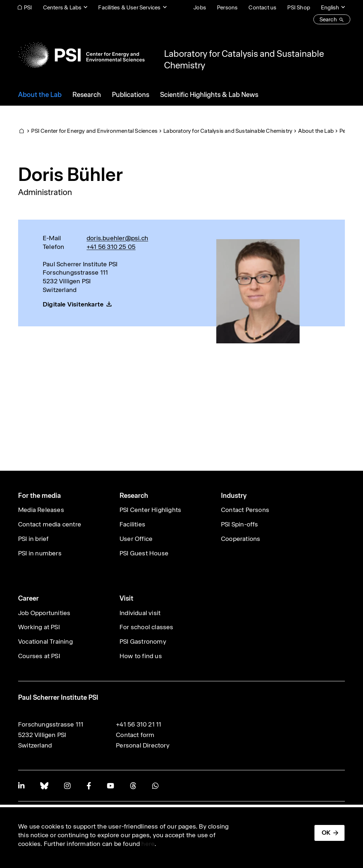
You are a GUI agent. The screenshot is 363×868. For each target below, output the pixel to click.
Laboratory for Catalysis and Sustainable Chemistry (228, 131)
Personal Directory (143, 745)
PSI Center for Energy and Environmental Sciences (94, 131)
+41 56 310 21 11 (139, 724)
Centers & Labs (62, 7)
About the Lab (316, 131)
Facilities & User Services (129, 7)
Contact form (135, 735)
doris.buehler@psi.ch (117, 238)
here (148, 844)
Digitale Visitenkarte (73, 304)
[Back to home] (81, 55)
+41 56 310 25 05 (111, 247)
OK (326, 833)
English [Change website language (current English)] (330, 7)
